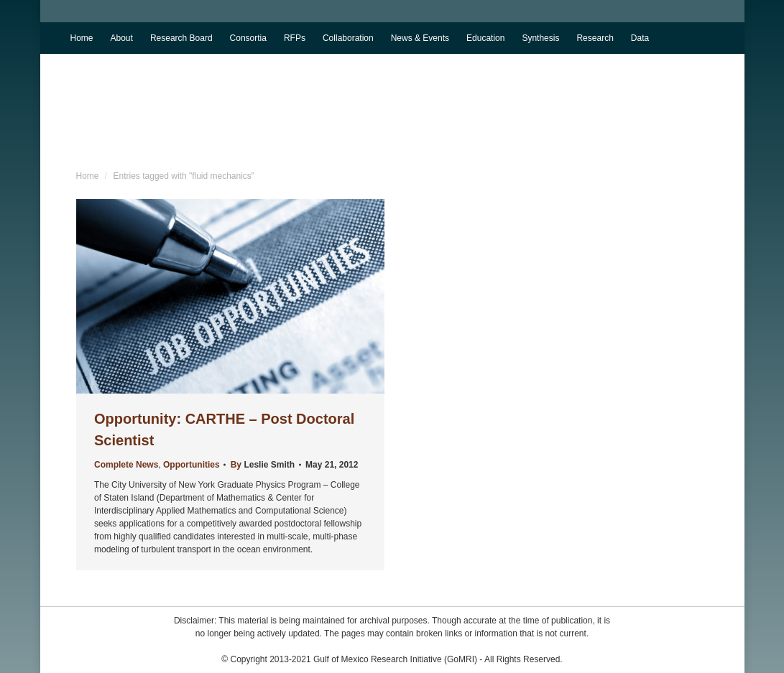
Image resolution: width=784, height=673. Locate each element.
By (262, 465)
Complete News (126, 465)
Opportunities (192, 465)
